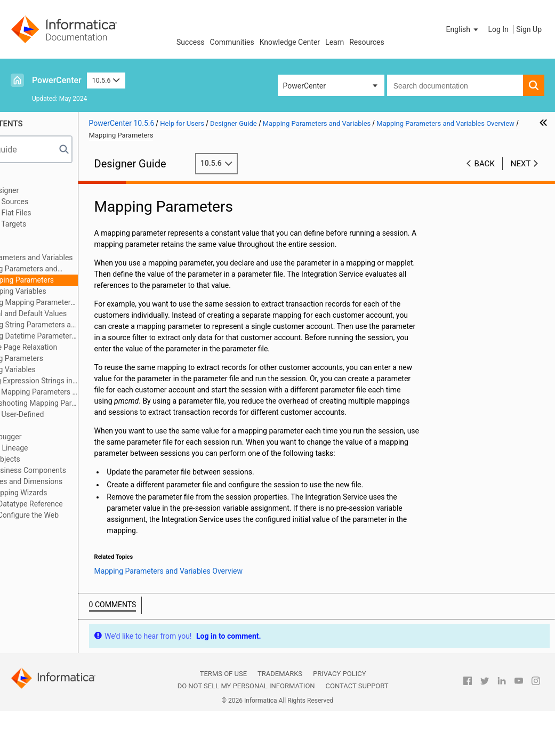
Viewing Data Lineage (53, 448)
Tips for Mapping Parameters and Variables (86, 392)
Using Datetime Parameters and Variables (91, 336)
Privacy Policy (339, 718)
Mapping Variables (75, 291)
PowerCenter (57, 80)
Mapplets (33, 246)
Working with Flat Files (55, 213)
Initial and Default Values (86, 313)
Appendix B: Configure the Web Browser (69, 521)
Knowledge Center (290, 42)
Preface (30, 179)
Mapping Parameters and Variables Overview (71, 270)
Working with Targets (53, 224)
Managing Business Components (73, 470)
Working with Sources (54, 202)
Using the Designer (49, 190)
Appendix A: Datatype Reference (71, 504)
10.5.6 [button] (106, 80)
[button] (463, 29)
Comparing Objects (49, 459)
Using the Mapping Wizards (63, 493)
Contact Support (357, 731)
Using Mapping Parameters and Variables (91, 302)
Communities (232, 42)
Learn (335, 42)
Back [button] (485, 164)
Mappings (34, 235)
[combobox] (455, 85)
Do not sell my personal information (246, 731)
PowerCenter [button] (304, 86)
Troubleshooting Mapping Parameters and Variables (86, 403)
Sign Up (529, 29)
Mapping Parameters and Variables (76, 258)
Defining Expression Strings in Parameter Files (86, 381)
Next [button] (521, 164)
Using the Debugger (50, 437)
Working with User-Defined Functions (61, 420)
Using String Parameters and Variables (91, 325)
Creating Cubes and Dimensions (71, 481)
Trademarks (280, 718)
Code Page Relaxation (81, 347)
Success (191, 42)
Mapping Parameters (79, 280)
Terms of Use (223, 718)
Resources (367, 42)
